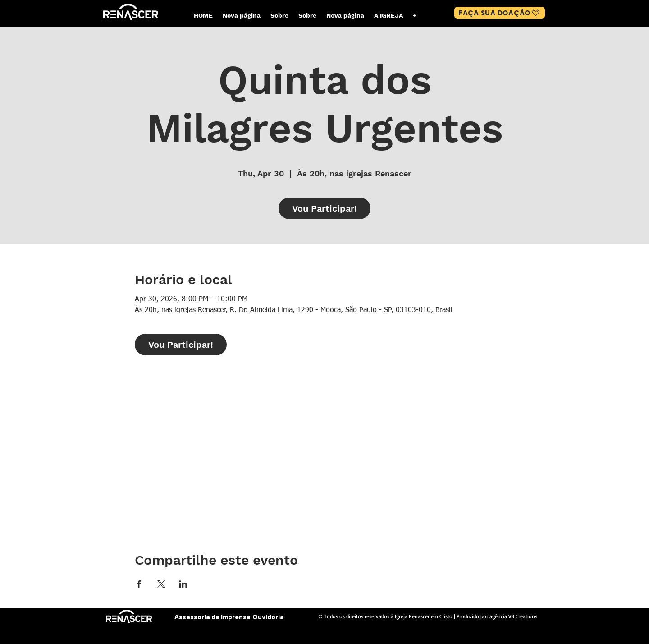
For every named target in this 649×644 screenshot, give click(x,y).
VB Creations (523, 616)
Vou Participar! (324, 208)
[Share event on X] (161, 584)
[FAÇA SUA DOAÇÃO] (500, 13)
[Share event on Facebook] (139, 584)
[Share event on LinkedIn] (183, 584)
